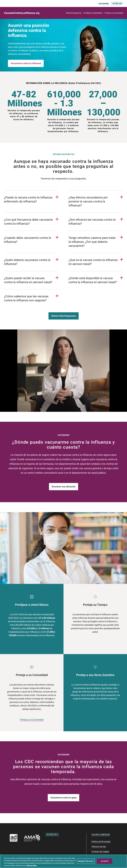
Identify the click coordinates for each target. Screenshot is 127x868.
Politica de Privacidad (101, 842)
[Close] (123, 861)
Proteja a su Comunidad (114, 13)
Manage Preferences (86, 861)
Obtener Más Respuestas (64, 316)
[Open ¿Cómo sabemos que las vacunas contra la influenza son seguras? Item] (31, 298)
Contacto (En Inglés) (100, 852)
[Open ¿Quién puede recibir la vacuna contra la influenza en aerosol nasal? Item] (31, 280)
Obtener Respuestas (74, 13)
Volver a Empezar (101, 835)
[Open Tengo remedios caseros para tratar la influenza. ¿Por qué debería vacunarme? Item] (96, 242)
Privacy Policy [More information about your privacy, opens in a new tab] (32, 865)
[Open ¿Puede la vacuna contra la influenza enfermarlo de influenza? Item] (31, 199)
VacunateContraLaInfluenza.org (22, 13)
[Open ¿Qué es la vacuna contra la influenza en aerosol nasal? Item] (96, 262)
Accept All (105, 861)
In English (117, 3)
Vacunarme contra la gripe (63, 798)
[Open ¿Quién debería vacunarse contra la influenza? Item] (31, 262)
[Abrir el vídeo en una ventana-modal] (63, 371)
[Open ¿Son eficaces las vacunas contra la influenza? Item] (96, 222)
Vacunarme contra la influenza (26, 63)
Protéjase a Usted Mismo (93, 13)
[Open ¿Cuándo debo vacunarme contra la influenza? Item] (31, 240)
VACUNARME (104, 3)
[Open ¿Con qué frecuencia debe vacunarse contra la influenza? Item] (31, 222)
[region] (63, 861)
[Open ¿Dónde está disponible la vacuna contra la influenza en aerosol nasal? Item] (96, 280)
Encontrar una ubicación (64, 487)
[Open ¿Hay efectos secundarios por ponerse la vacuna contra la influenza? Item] (96, 201)
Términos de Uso (99, 847)
